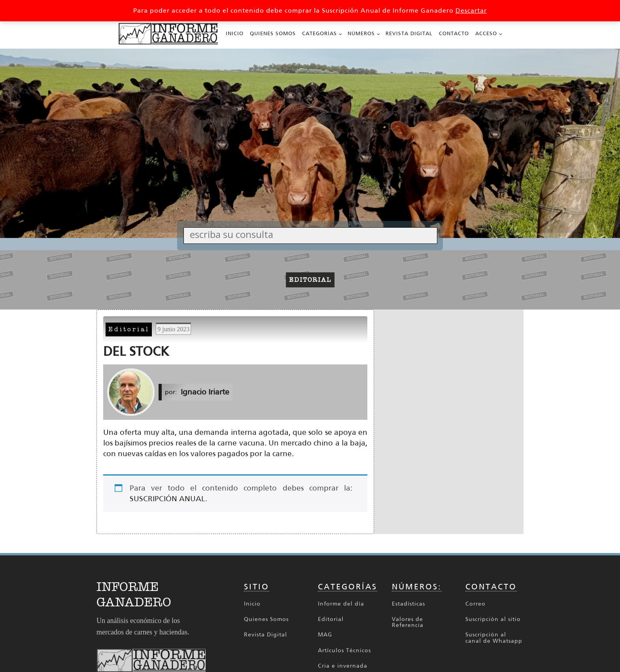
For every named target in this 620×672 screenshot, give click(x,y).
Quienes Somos (273, 33)
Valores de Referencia (408, 622)
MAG (325, 635)
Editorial (129, 329)
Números (361, 33)
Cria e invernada (343, 666)
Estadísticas (408, 604)
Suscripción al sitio (493, 619)
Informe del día (341, 604)
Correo (475, 604)
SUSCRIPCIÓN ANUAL (167, 499)
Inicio (235, 33)
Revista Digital (409, 33)
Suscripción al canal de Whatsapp (494, 638)
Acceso (486, 33)
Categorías (319, 33)
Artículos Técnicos (344, 650)
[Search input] (312, 234)
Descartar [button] (471, 10)
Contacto (454, 33)
